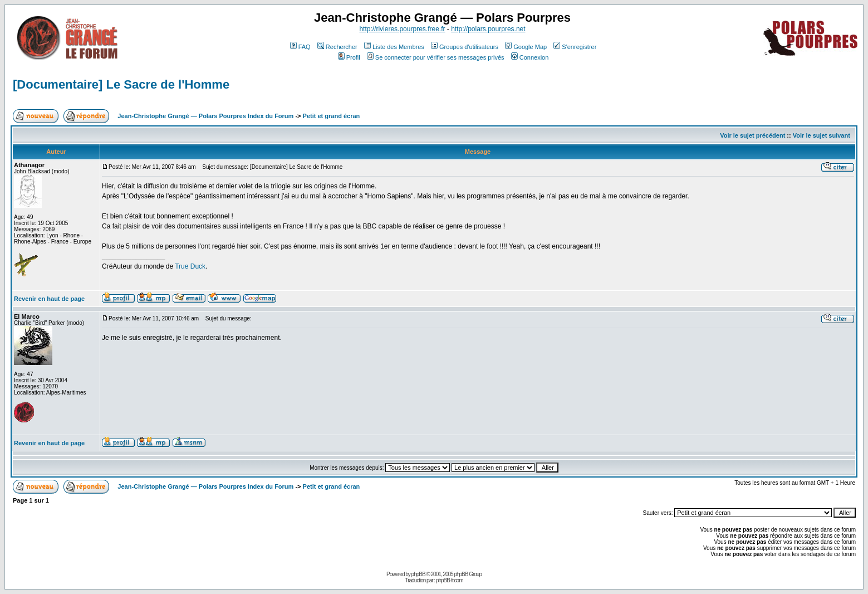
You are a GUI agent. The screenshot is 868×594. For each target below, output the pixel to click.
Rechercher (337, 47)
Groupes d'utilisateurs (465, 47)
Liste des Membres (394, 47)
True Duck (190, 266)
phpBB (418, 574)
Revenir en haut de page (49, 299)
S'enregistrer (575, 47)
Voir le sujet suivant (822, 135)
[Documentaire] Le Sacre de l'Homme (121, 84)
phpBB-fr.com (450, 580)
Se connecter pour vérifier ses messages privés (436, 57)
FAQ (300, 47)
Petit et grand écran (332, 116)
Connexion (530, 57)
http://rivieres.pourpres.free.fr (402, 29)
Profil (349, 57)
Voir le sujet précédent (752, 135)
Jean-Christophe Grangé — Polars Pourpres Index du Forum (205, 116)
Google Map (526, 47)
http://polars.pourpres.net (488, 29)
